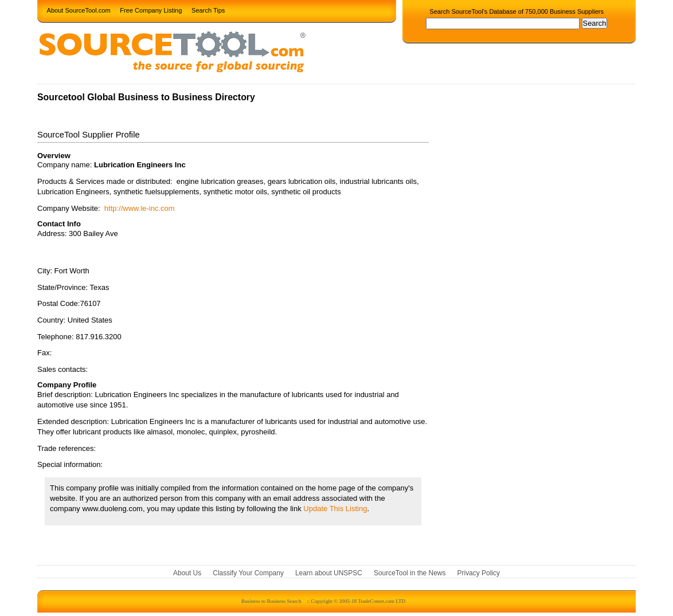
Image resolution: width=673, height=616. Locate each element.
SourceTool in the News (410, 573)
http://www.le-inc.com (140, 208)
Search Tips (208, 10)
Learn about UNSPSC (329, 573)
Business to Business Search (271, 601)
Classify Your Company (248, 573)
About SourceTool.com (79, 10)
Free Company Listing (151, 10)
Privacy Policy (479, 573)
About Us (187, 573)
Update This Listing (335, 509)
